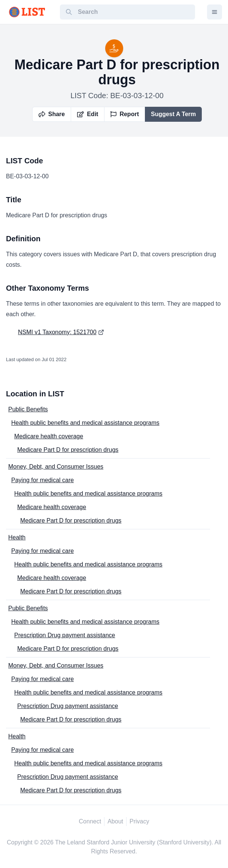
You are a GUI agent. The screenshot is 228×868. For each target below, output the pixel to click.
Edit (88, 114)
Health (17, 537)
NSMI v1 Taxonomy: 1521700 (57, 332)
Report (125, 114)
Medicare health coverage (49, 436)
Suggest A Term (173, 114)
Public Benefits (28, 409)
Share (52, 114)
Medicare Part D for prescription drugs (68, 450)
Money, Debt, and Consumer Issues (56, 467)
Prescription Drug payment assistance (65, 635)
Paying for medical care (42, 480)
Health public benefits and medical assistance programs (85, 423)
